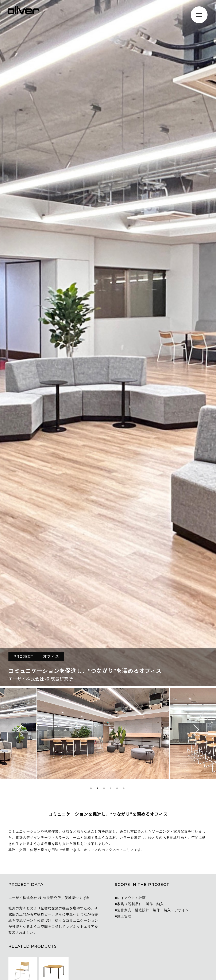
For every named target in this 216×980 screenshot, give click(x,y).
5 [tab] (117, 788)
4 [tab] (111, 788)
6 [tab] (124, 788)
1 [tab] (91, 788)
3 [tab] (104, 788)
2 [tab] (97, 788)
